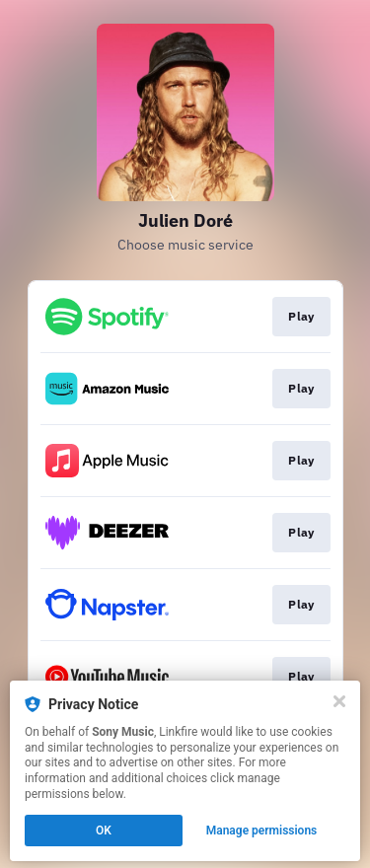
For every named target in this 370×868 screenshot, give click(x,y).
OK (104, 831)
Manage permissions (262, 831)
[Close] (339, 701)
